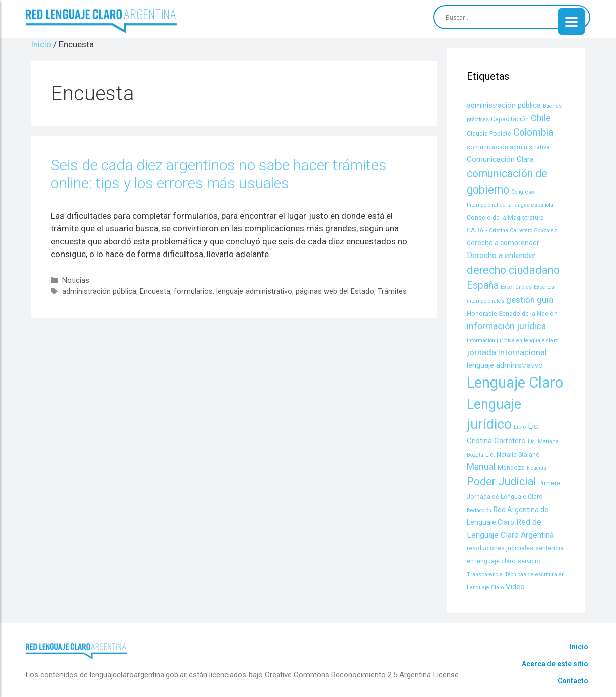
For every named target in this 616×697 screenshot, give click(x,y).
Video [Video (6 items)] (515, 587)
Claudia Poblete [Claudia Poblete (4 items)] (489, 133)
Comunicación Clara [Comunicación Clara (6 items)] (500, 159)
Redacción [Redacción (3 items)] (479, 510)
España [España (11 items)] (483, 286)
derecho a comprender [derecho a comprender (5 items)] (503, 243)
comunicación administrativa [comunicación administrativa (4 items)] (508, 147)
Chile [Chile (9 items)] (541, 118)
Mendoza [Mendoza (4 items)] (511, 467)
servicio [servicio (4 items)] (529, 561)
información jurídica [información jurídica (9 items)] (506, 326)
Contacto (573, 681)
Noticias (76, 280)
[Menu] (571, 21)
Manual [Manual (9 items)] (481, 466)
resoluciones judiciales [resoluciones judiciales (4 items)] (500, 548)
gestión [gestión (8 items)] (520, 300)
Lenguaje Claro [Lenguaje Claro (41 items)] (515, 383)
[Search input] (507, 17)
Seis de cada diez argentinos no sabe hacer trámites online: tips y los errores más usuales (219, 174)
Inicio (579, 647)
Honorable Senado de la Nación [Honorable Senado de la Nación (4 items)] (512, 314)
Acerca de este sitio (555, 664)
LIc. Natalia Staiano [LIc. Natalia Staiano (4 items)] (513, 454)
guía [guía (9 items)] (545, 300)
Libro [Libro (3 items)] (520, 427)
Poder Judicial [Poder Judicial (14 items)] (502, 482)
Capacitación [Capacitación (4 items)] (510, 119)
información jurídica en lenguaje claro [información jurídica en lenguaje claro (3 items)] (512, 340)
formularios (193, 292)
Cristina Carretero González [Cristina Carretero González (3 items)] (523, 231)
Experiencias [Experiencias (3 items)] (516, 287)
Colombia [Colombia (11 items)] (533, 132)
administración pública (99, 292)
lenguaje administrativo (254, 292)
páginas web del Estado (335, 292)
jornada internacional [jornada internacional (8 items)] (507, 352)
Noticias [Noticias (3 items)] (537, 468)
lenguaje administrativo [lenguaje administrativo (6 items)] (505, 365)
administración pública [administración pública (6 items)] (504, 105)
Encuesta (155, 292)
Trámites (392, 292)
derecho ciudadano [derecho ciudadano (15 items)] (513, 270)
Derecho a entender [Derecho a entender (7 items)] (501, 255)
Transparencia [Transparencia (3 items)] (485, 574)
